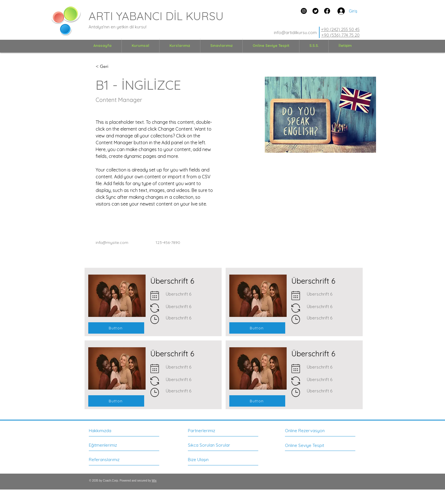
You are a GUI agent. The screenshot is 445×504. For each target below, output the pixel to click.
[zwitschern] (315, 11)
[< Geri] (107, 67)
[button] (140, 45)
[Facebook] (327, 11)
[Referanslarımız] (110, 460)
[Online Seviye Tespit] (308, 445)
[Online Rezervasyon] (310, 431)
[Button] (116, 328)
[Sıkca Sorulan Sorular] (209, 445)
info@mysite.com (112, 242)
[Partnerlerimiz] (213, 431)
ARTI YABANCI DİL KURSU (156, 16)
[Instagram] (304, 11)
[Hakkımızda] (113, 431)
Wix (154, 481)
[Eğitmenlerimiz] (110, 445)
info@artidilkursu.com (295, 33)
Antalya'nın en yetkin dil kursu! (117, 27)
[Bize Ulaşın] (209, 460)
